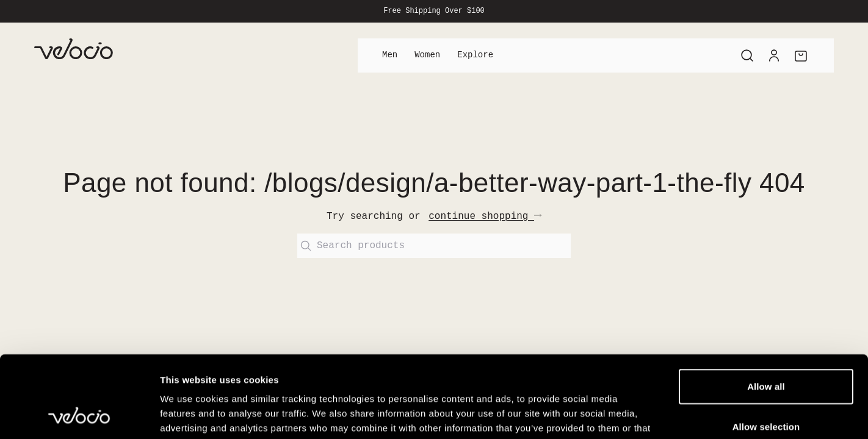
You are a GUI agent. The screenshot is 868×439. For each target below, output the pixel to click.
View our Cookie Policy (427, 366)
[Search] (747, 55)
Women (427, 55)
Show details (641, 415)
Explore (475, 55)
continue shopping (485, 216)
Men (390, 55)
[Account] (774, 55)
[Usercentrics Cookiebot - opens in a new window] (79, 415)
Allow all (766, 309)
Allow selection (766, 350)
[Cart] (801, 55)
